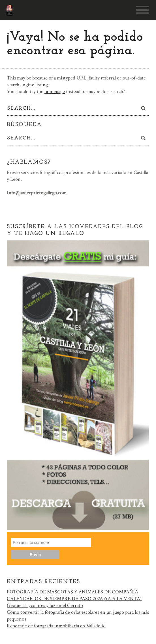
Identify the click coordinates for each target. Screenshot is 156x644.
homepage (55, 91)
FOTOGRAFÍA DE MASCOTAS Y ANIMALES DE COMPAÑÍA (72, 592)
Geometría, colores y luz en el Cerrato (45, 606)
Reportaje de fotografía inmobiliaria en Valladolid (56, 626)
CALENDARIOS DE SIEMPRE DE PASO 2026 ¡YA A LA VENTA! (74, 599)
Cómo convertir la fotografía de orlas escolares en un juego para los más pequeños (78, 616)
